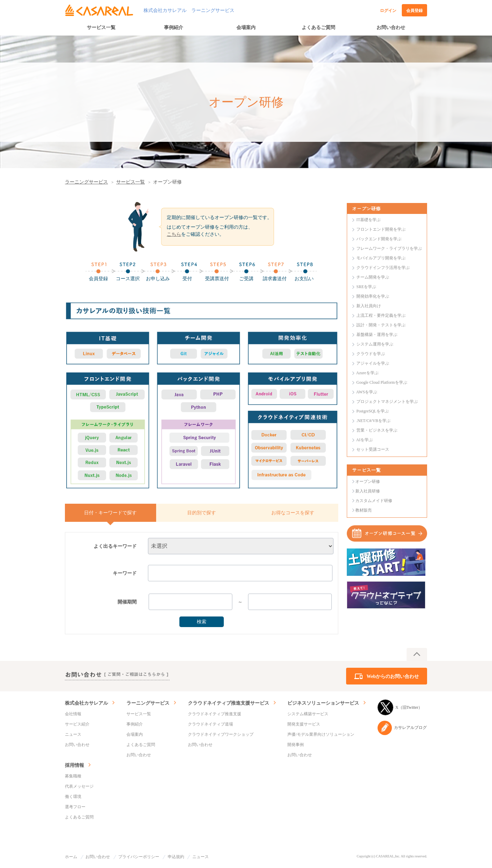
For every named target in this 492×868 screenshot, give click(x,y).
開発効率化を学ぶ (373, 296)
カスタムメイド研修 (374, 501)
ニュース (73, 734)
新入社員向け (369, 306)
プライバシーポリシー (139, 857)
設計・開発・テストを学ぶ (381, 325)
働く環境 (73, 797)
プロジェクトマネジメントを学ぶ (387, 402)
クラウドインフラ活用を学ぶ (383, 268)
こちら (174, 234)
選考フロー (75, 807)
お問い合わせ (391, 28)
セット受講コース (373, 449)
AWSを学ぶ (367, 392)
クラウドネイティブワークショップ (221, 734)
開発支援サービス (304, 724)
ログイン (388, 11)
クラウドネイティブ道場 (210, 724)
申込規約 (176, 857)
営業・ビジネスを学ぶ (377, 430)
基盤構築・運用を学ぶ (377, 335)
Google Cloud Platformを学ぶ (382, 382)
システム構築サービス (308, 714)
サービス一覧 (101, 28)
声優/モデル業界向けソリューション (321, 734)
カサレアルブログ (402, 728)
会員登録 (414, 11)
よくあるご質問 (318, 28)
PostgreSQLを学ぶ (373, 411)
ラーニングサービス (86, 182)
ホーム (71, 857)
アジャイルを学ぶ (373, 363)
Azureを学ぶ (367, 373)
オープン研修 (368, 482)
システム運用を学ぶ (375, 344)
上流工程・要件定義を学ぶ (381, 315)
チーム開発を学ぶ (373, 277)
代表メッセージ (79, 786)
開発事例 (296, 745)
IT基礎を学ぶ (368, 220)
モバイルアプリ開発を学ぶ (381, 258)
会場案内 (246, 28)
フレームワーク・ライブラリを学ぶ (389, 248)
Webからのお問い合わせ (393, 676)
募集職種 (73, 776)
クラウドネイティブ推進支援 (215, 714)
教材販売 (364, 510)
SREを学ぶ (366, 287)
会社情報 (73, 714)
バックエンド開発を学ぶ (379, 239)
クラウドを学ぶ (371, 354)
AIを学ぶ (364, 440)
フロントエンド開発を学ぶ (381, 229)
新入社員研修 (368, 491)
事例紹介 (174, 28)
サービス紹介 (77, 724)
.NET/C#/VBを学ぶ (373, 421)
